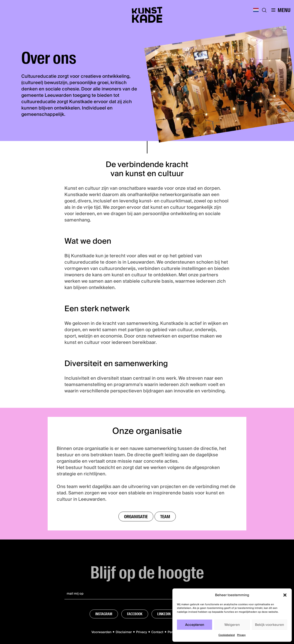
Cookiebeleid (227, 635)
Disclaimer (124, 632)
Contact (157, 632)
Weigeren (232, 625)
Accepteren (195, 625)
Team (165, 517)
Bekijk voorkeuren (269, 625)
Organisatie (136, 517)
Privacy (241, 635)
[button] (285, 595)
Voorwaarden (101, 632)
